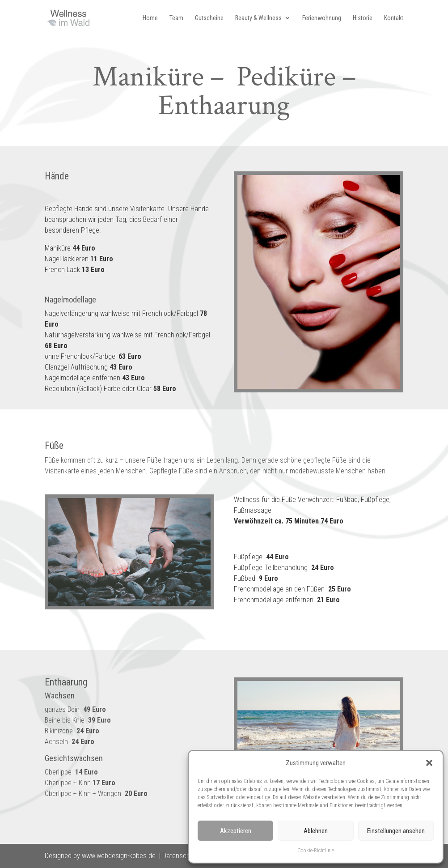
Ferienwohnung (322, 18)
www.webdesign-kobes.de (119, 856)
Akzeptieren (236, 831)
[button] (429, 763)
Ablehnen (316, 831)
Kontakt (394, 18)
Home (150, 18)
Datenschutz (181, 856)
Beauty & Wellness (258, 18)
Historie (363, 18)
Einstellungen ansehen (396, 831)
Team (176, 18)
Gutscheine (209, 18)
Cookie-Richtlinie (316, 851)
